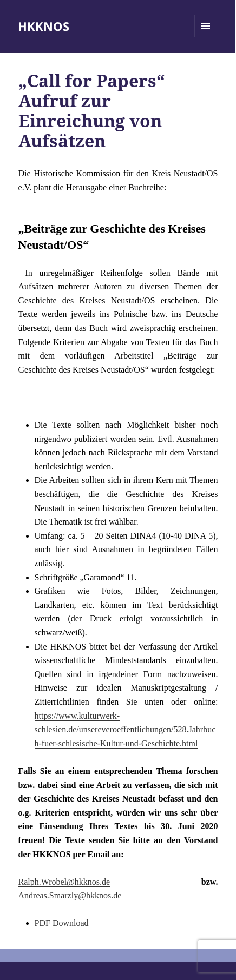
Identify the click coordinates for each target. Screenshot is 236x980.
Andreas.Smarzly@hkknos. (66, 895)
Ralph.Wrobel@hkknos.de (64, 882)
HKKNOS (44, 26)
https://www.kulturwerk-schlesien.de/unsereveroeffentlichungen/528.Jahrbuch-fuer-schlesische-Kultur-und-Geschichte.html (125, 730)
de (117, 895)
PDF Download (62, 923)
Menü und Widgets (206, 37)
